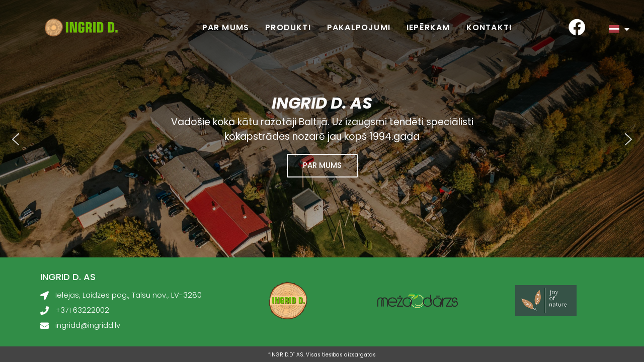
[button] (16, 139)
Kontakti (489, 27)
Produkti (288, 27)
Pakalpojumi (359, 27)
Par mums (226, 27)
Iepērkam (428, 27)
